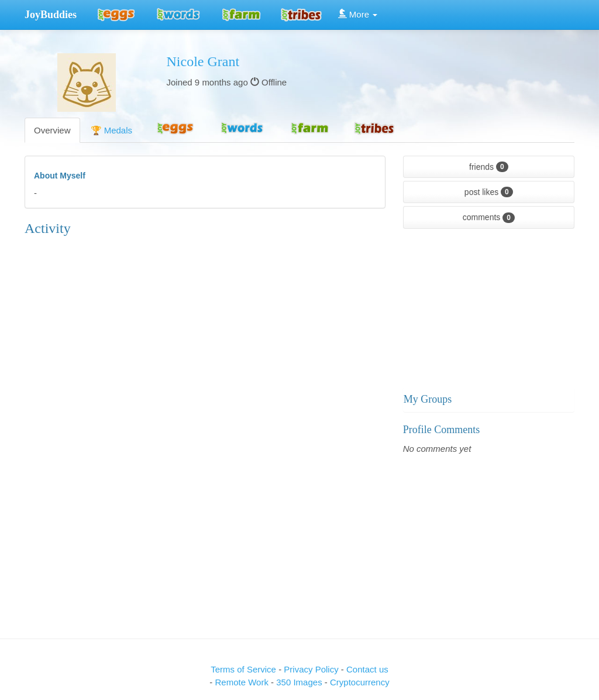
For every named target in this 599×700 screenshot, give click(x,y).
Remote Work (243, 682)
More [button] (358, 14)
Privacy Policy (312, 669)
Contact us (367, 669)
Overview (52, 130)
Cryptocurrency (360, 682)
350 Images (300, 682)
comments (489, 218)
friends (489, 167)
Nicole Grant (203, 61)
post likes (489, 192)
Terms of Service (243, 669)
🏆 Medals (112, 130)
